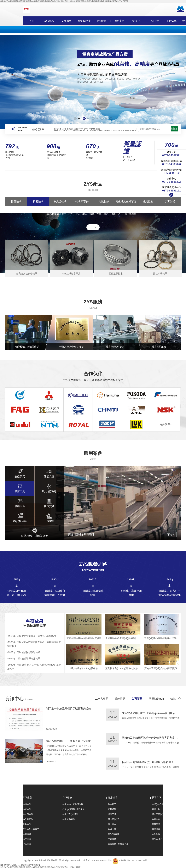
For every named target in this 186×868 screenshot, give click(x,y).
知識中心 (176, 699)
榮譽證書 (156, 829)
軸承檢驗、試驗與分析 (118, 844)
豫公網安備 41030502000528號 (133, 860)
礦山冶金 (112, 824)
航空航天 (112, 804)
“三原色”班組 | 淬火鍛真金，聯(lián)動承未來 (148, 762)
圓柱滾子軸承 (160, 274)
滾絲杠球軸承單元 (71, 274)
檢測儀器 (148, 201)
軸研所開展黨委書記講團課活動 (140, 738)
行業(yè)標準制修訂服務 (74, 809)
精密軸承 (38, 201)
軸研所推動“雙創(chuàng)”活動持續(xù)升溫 (72, 741)
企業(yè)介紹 (158, 804)
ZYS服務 (67, 21)
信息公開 (155, 21)
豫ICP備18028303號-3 (102, 860)
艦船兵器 (112, 809)
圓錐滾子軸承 (116, 274)
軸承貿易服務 (69, 819)
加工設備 (170, 201)
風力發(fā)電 (114, 819)
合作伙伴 (93, 374)
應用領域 (113, 798)
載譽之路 (156, 809)
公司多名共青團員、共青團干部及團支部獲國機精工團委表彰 (82, 709)
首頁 (31, 21)
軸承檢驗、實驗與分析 (73, 804)
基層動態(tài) (156, 699)
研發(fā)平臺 (84, 21)
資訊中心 (137, 21)
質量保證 (156, 824)
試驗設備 (27, 844)
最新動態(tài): (22, 129)
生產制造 (156, 819)
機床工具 (112, 814)
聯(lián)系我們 (158, 839)
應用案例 (119, 21)
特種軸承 (16, 201)
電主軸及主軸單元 (126, 201)
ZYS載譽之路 (93, 564)
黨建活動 (120, 699)
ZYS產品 (49, 21)
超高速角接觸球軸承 (27, 274)
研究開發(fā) (158, 814)
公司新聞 (137, 699)
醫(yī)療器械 (114, 834)
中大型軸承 (60, 201)
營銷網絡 (102, 21)
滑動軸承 (104, 201)
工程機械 (112, 839)
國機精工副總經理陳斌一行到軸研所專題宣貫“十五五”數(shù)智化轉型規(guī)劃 (95, 129)
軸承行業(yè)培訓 (70, 814)
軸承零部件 (82, 201)
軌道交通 (112, 829)
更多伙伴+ (166, 424)
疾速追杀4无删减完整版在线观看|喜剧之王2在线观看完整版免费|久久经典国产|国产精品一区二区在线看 (40, 867)
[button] (75, 118)
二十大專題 (102, 699)
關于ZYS (172, 21)
